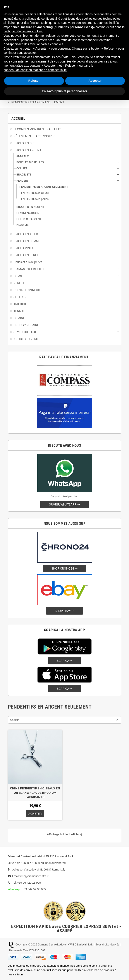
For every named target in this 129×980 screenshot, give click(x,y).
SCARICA (64, 661)
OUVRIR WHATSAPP (64, 504)
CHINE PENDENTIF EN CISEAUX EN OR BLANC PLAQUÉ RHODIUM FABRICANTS (35, 793)
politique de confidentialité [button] (42, 19)
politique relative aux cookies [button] (23, 31)
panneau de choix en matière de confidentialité (35, 70)
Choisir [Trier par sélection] (15, 720)
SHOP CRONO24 (64, 568)
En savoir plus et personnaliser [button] (65, 91)
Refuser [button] (34, 81)
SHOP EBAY (65, 611)
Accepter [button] (95, 81)
